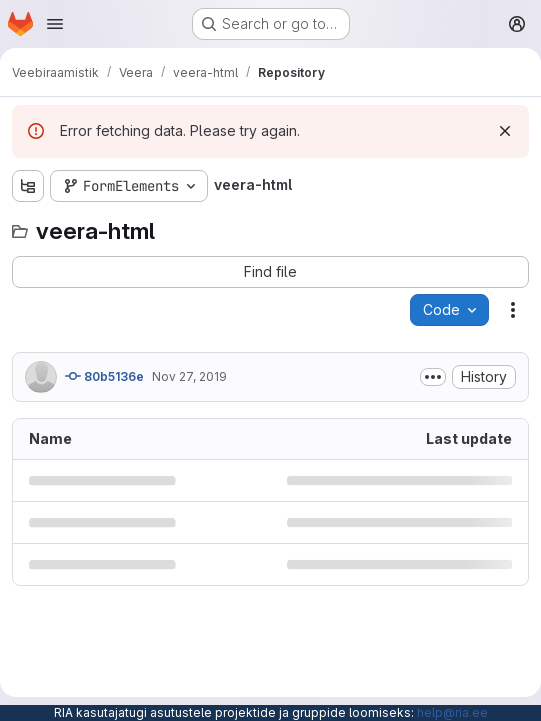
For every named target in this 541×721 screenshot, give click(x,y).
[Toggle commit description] (433, 377)
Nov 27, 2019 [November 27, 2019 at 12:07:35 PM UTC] (189, 376)
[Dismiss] (505, 131)
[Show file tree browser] (28, 186)
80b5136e (104, 376)
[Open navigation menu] (55, 24)
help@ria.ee (452, 712)
